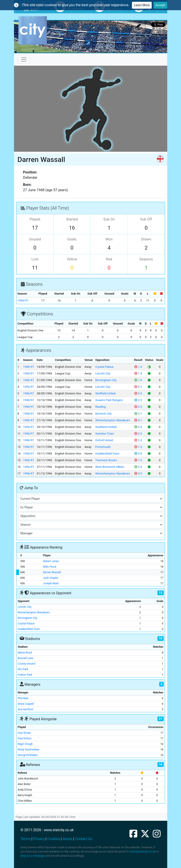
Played (35, 219)
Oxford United (104, 440)
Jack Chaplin (51, 578)
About (67, 839)
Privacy (39, 839)
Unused (35, 239)
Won (109, 239)
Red (109, 259)
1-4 (138, 373)
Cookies (54, 839)
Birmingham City (106, 380)
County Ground (27, 664)
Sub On (109, 219)
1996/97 (23, 300)
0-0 (138, 454)
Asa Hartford (25, 709)
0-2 (138, 393)
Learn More (142, 5)
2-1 (138, 414)
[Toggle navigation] (24, 59)
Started (72, 219)
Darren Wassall (52, 572)
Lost (35, 259)
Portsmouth (103, 447)
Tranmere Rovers (106, 460)
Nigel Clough (25, 744)
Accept (160, 5)
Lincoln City (103, 373)
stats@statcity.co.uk (143, 851)
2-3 (138, 440)
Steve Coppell (26, 704)
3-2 (138, 427)
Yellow (72, 259)
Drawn (146, 239)
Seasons (146, 259)
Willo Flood (50, 567)
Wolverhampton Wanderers (113, 420)
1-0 (138, 380)
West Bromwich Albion (110, 467)
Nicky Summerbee (29, 750)
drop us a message (33, 856)
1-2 (138, 447)
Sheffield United (105, 393)
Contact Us (84, 839)
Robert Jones (51, 561)
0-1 (138, 387)
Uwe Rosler (24, 733)
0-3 (138, 473)
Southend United (106, 427)
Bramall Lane (26, 658)
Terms (26, 839)
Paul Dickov (25, 738)
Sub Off (146, 219)
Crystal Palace (104, 367)
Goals (72, 239)
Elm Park (23, 669)
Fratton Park (25, 675)
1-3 (138, 367)
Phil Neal (23, 698)
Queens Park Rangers (109, 400)
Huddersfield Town (107, 454)
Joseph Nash (51, 583)
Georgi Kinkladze (28, 755)
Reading (100, 407)
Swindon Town (105, 434)
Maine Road (25, 653)
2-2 (138, 400)
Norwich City (103, 414)
